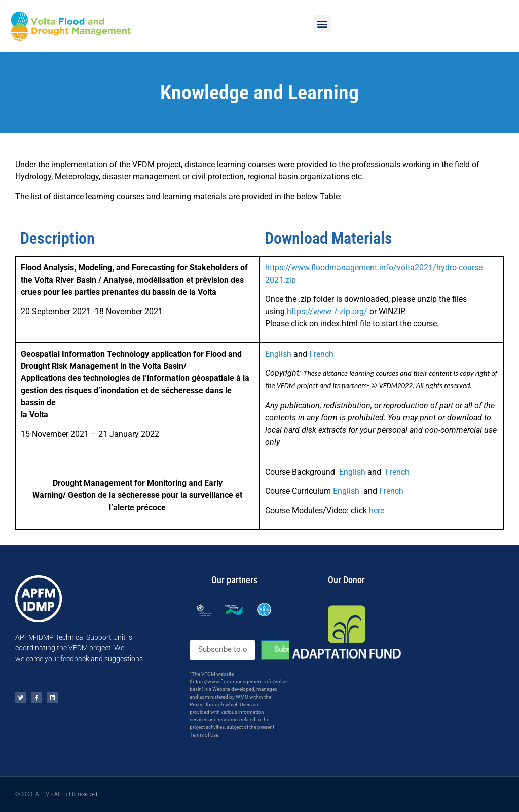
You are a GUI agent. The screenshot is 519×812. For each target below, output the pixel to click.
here (377, 510)
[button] (323, 24)
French (321, 354)
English (278, 354)
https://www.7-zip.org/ (327, 311)
